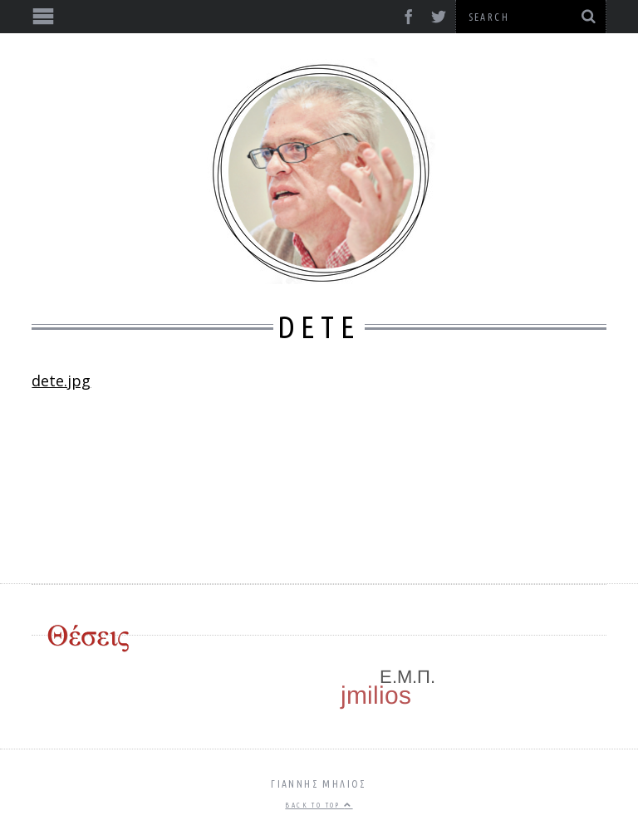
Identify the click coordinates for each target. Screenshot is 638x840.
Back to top (319, 805)
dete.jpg (61, 381)
